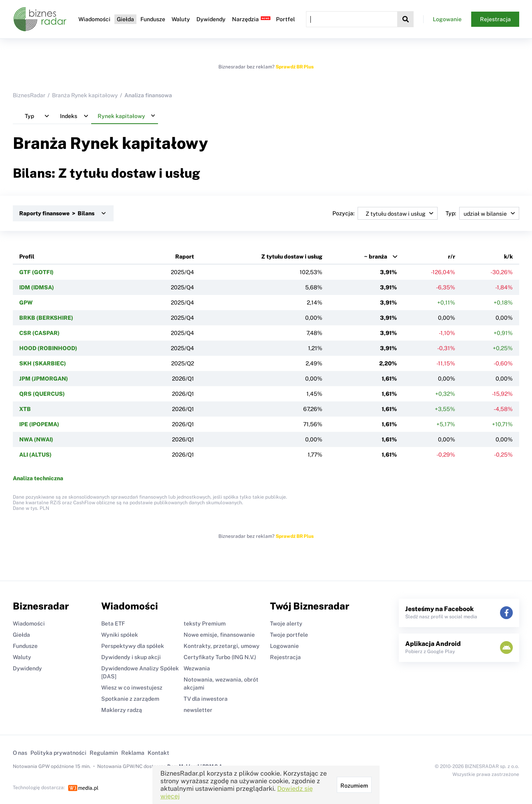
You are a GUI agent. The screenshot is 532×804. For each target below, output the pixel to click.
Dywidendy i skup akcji (131, 657)
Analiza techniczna (38, 478)
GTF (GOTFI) (36, 272)
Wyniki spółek (120, 635)
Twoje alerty (286, 624)
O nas (20, 753)
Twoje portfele (289, 635)
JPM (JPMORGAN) (44, 379)
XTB (25, 409)
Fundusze (153, 19)
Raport (185, 257)
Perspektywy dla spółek (133, 646)
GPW (26, 303)
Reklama (133, 753)
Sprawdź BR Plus (295, 67)
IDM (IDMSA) (37, 287)
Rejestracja (495, 19)
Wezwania (197, 668)
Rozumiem (354, 786)
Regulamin (104, 753)
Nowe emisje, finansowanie (219, 635)
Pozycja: (385, 213)
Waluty (181, 19)
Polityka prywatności (58, 753)
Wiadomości (94, 19)
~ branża (376, 257)
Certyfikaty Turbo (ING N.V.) (220, 657)
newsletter (198, 710)
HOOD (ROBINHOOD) (48, 348)
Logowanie (447, 19)
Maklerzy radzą (122, 710)
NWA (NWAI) (36, 439)
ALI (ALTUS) (35, 455)
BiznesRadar (29, 95)
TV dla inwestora (206, 699)
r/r (452, 257)
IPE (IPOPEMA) (39, 424)
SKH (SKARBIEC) (43, 363)
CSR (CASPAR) (39, 333)
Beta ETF (113, 624)
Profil (27, 257)
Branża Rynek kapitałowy (85, 95)
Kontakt (158, 753)
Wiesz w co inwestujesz (132, 688)
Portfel (285, 19)
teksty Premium (205, 624)
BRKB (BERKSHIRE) (46, 318)
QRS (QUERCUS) (42, 394)
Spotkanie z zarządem (130, 699)
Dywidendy (211, 19)
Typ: (482, 213)
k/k (508, 257)
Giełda (125, 19)
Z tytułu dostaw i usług (292, 257)
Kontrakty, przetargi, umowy (222, 646)
